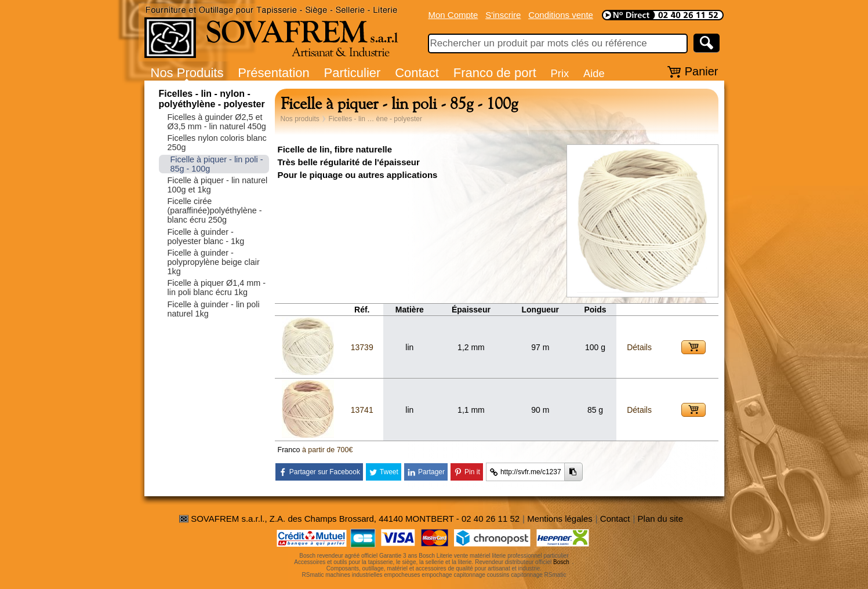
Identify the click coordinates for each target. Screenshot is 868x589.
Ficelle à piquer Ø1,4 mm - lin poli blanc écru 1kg (217, 288)
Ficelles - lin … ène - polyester (375, 119)
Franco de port (495, 73)
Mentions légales (560, 519)
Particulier (353, 73)
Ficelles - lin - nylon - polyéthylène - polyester (212, 99)
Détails (639, 347)
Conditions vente (561, 15)
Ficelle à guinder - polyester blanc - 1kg (206, 237)
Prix (560, 73)
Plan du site (660, 519)
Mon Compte (453, 15)
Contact (417, 73)
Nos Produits (187, 73)
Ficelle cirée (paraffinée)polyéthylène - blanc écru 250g (215, 210)
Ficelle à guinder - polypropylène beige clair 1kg (214, 262)
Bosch (561, 562)
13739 (362, 347)
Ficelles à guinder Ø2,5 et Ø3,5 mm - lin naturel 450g (217, 122)
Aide (594, 73)
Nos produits (300, 119)
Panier (702, 71)
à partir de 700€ (328, 450)
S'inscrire (503, 15)
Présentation (274, 73)
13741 (362, 410)
